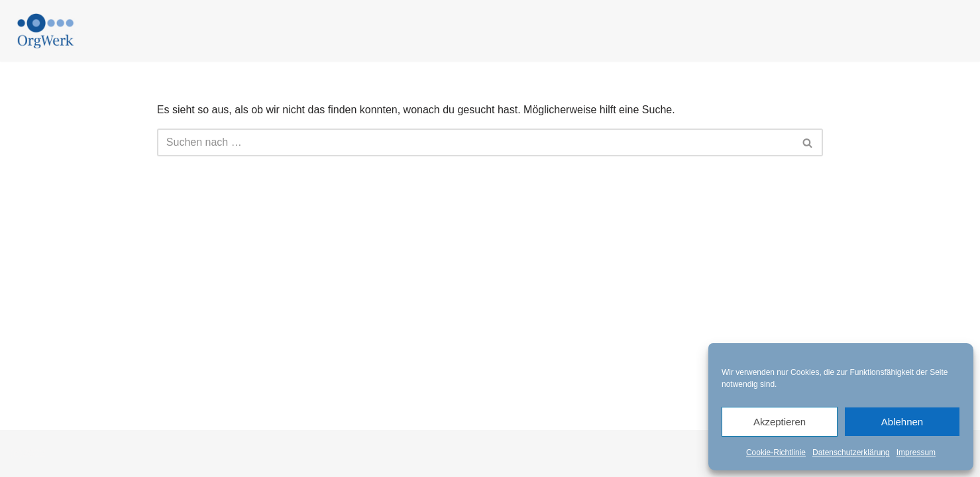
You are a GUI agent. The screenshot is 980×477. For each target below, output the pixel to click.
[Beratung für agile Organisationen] (46, 31)
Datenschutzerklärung (851, 452)
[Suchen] (475, 142)
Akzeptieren (780, 422)
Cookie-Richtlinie (776, 452)
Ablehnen (902, 422)
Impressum (916, 452)
